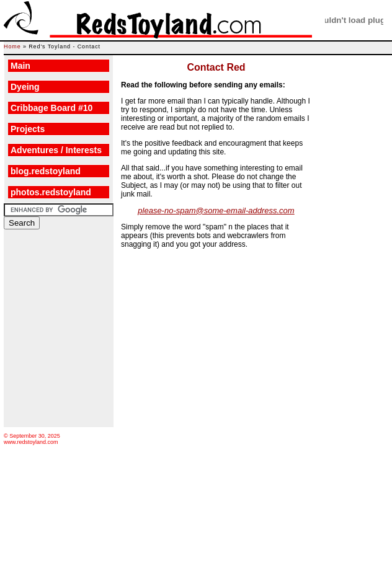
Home (12, 46)
